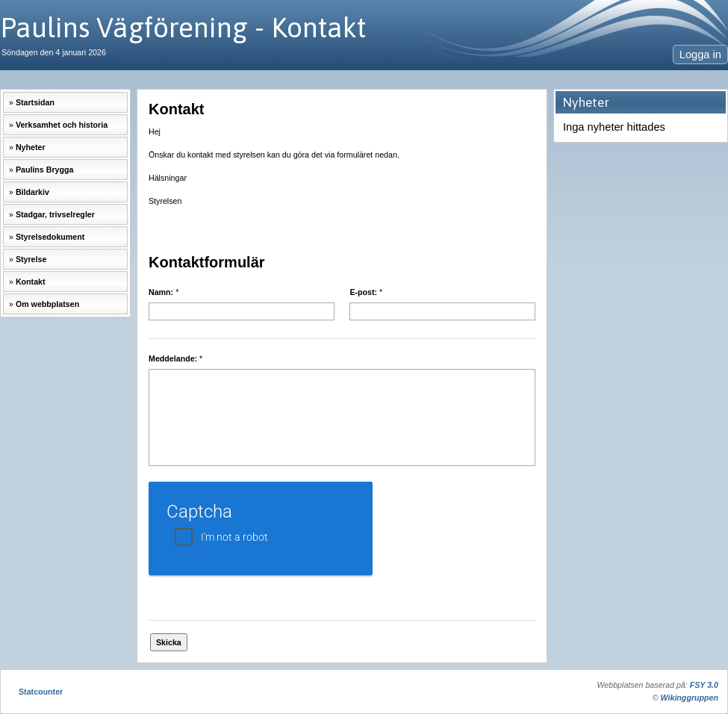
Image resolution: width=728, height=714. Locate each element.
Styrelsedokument (50, 237)
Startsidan (35, 102)
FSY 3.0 (704, 685)
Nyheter (31, 147)
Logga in (700, 55)
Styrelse (31, 259)
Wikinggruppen (690, 698)
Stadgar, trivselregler (55, 214)
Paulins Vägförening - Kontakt (183, 27)
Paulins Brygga (45, 170)
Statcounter (41, 692)
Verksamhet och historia (62, 125)
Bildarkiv (32, 192)
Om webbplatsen (47, 304)
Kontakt (31, 282)
